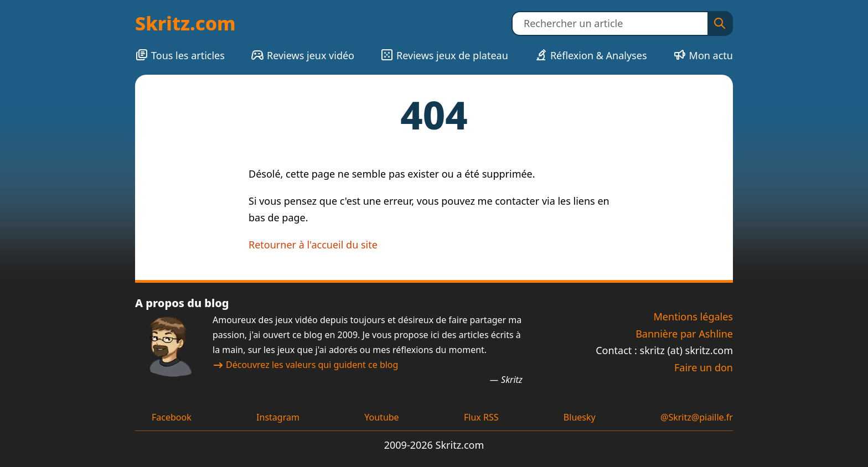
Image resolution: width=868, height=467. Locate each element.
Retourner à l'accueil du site (313, 245)
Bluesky (580, 417)
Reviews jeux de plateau (444, 55)
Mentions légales (693, 316)
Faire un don (704, 367)
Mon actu (703, 55)
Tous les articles (180, 55)
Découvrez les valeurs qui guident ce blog (305, 365)
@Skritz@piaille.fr (697, 417)
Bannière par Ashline (684, 334)
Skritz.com (185, 23)
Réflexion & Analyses (591, 55)
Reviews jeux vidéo (303, 55)
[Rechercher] (720, 24)
